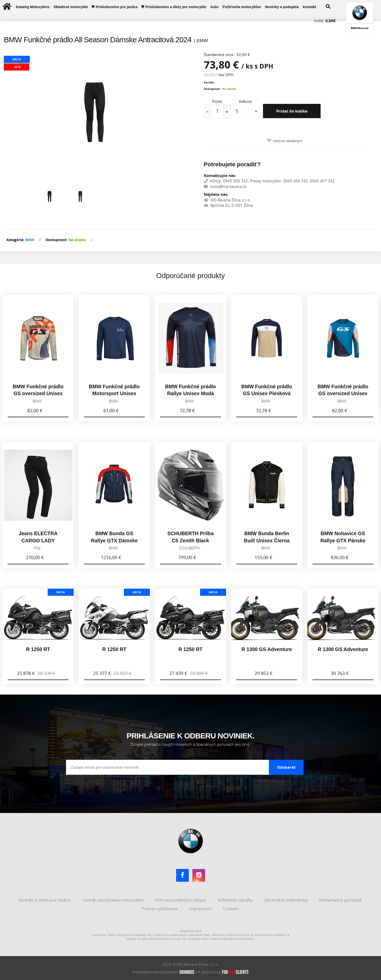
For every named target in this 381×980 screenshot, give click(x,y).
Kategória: (15, 240)
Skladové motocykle (71, 7)
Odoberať (286, 767)
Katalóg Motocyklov (33, 7)
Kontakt (309, 7)
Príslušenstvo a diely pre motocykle (176, 7)
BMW (30, 240)
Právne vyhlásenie (160, 909)
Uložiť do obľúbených (287, 141)
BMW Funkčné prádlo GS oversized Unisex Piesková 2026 (38, 398)
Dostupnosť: (212, 89)
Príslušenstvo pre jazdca (117, 7)
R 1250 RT (38, 654)
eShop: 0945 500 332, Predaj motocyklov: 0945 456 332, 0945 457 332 (269, 181)
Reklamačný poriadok (341, 900)
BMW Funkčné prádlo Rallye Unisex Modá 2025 (190, 398)
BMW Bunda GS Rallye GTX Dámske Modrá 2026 (114, 545)
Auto (214, 7)
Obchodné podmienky (286, 900)
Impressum (201, 909)
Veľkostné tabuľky (235, 900)
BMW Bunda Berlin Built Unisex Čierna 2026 (267, 545)
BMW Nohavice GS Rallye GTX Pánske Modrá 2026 (343, 545)
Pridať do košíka (292, 111)
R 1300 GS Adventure (267, 654)
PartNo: (209, 82)
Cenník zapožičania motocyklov (113, 900)
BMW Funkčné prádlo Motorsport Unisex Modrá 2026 (114, 398)
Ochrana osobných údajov (181, 900)
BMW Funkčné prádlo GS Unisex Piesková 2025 (267, 398)
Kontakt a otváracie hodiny (45, 900)
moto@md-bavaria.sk (225, 186)
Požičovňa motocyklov (242, 7)
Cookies (231, 909)
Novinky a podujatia (282, 7)
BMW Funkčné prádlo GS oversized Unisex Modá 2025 (343, 398)
